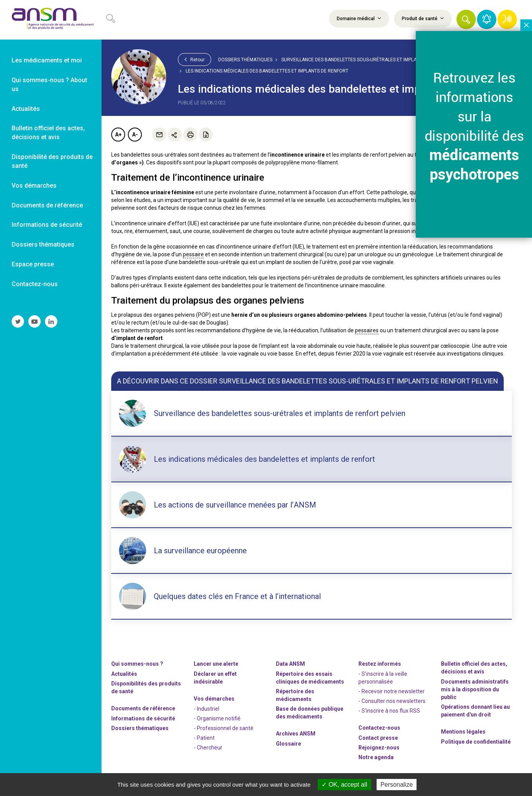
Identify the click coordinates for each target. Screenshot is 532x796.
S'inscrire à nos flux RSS (391, 711)
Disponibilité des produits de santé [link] (52, 161)
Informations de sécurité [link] (47, 225)
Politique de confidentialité (476, 742)
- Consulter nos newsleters (392, 701)
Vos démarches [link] (34, 186)
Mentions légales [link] (463, 732)
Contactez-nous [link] (35, 284)
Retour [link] (195, 59)
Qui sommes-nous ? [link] (137, 664)
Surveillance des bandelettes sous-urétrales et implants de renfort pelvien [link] (377, 60)
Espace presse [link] (33, 264)
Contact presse (378, 738)
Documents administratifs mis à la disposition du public (475, 689)
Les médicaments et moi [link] (47, 60)
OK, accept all (344, 785)
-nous (379, 748)
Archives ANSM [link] (296, 734)
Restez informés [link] (380, 664)
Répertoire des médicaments (295, 695)
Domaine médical (359, 18)
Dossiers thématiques (245, 60)
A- (135, 135)
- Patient (204, 738)
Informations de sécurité (143, 718)
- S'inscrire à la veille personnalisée (383, 678)
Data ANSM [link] (290, 664)
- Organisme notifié (217, 718)
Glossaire (288, 744)
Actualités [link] (26, 109)
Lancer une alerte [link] (216, 664)
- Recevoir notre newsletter (392, 691)
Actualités (124, 674)
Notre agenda (376, 757)
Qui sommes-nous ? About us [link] (49, 85)
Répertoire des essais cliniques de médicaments (310, 678)
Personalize (397, 785)
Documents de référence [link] (47, 205)
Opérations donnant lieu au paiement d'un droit (475, 711)
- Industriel (207, 709)
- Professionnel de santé (224, 728)
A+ (118, 135)
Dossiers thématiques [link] (43, 244)
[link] (51, 20)
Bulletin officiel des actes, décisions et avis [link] (48, 133)
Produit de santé (423, 18)
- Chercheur (208, 748)
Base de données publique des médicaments (310, 713)
